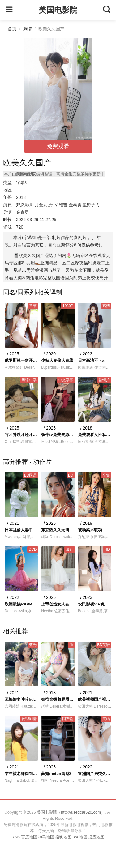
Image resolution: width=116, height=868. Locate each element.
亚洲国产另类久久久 (95, 774)
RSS (16, 837)
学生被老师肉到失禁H (21, 774)
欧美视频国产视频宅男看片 (95, 699)
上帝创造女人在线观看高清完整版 (58, 604)
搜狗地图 (63, 837)
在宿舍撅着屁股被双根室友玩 (58, 699)
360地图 (80, 837)
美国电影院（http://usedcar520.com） (71, 812)
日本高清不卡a (91, 360)
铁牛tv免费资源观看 (58, 435)
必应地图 (97, 837)
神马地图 (46, 837)
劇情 (28, 29)
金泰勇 (23, 212)
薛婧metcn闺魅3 (56, 774)
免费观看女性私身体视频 (95, 435)
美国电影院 (58, 10)
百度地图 (29, 837)
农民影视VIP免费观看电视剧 (95, 604)
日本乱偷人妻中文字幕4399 (21, 530)
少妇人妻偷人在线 (57, 360)
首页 (12, 29)
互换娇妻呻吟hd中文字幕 (21, 699)
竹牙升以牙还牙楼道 (21, 435)
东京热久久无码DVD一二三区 (58, 530)
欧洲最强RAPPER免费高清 (21, 604)
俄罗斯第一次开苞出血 (21, 360)
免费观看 (58, 146)
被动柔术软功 (90, 530)
